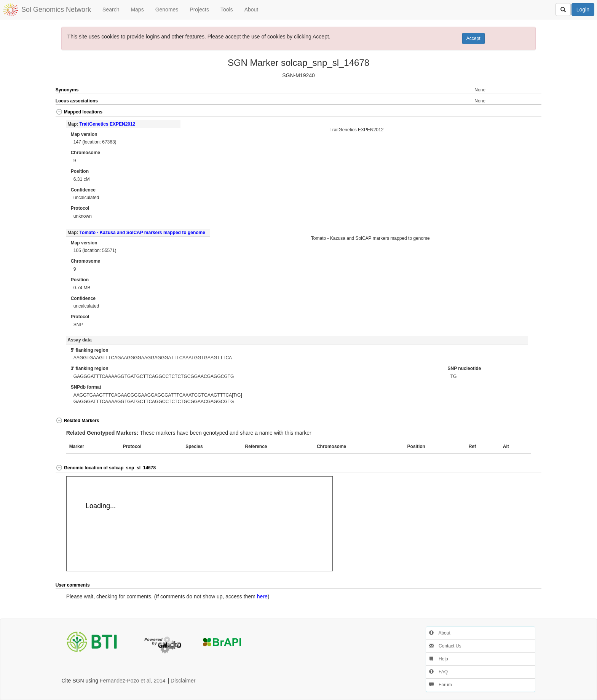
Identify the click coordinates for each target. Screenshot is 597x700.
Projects (199, 10)
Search (111, 10)
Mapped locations (79, 112)
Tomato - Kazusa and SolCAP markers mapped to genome (142, 233)
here (262, 596)
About (251, 10)
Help (439, 659)
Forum (441, 685)
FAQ (438, 672)
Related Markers (77, 421)
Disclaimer (183, 681)
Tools (227, 10)
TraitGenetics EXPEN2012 (108, 124)
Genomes (167, 10)
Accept (473, 38)
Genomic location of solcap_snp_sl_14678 (106, 468)
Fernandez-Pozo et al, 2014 (133, 681)
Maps (137, 10)
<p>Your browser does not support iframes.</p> (200, 524)
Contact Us (445, 646)
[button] (517, 112)
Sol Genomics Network (56, 10)
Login (583, 10)
